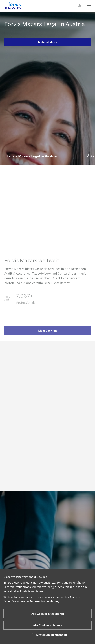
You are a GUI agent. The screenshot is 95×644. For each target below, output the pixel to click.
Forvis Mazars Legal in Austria (45, 24)
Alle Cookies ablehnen (48, 625)
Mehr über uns (48, 333)
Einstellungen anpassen (49, 635)
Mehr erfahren (47, 42)
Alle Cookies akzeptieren (48, 614)
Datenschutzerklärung (45, 601)
